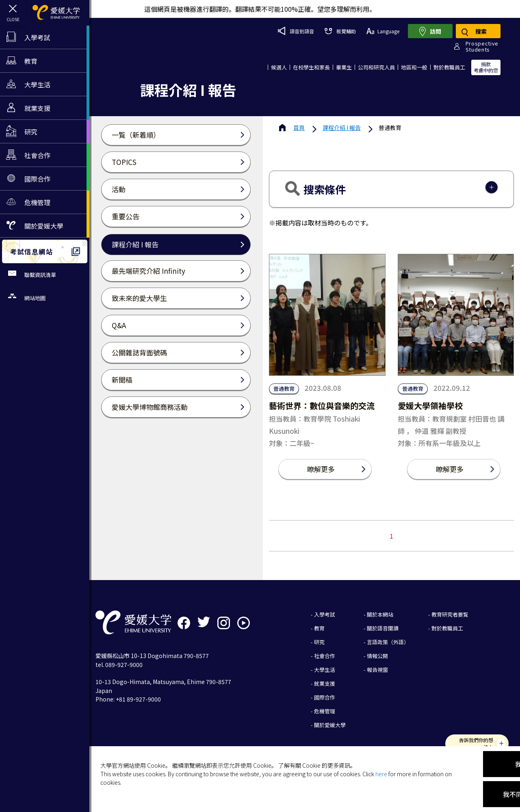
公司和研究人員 (376, 67)
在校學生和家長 (311, 67)
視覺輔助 (340, 31)
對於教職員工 (449, 67)
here (381, 774)
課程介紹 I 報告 (342, 128)
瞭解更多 (321, 469)
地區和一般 (414, 67)
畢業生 (344, 67)
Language (383, 31)
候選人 (279, 67)
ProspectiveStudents (482, 46)
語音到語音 (296, 31)
